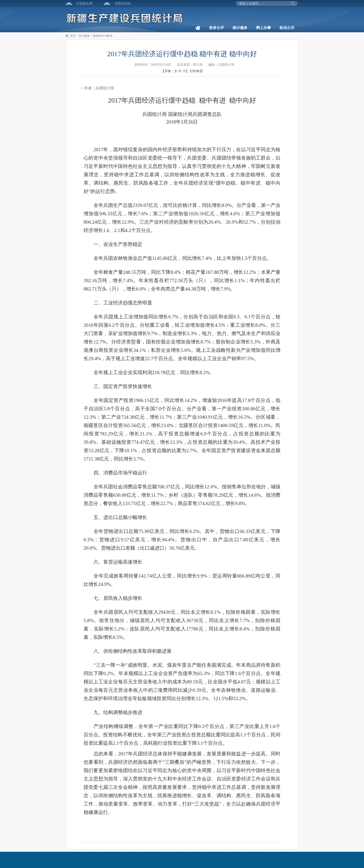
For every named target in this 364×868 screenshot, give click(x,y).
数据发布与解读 (103, 36)
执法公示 (287, 28)
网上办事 (263, 28)
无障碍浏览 (123, 3)
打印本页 (196, 71)
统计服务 (240, 28)
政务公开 (217, 28)
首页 (73, 36)
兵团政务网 (84, 3)
